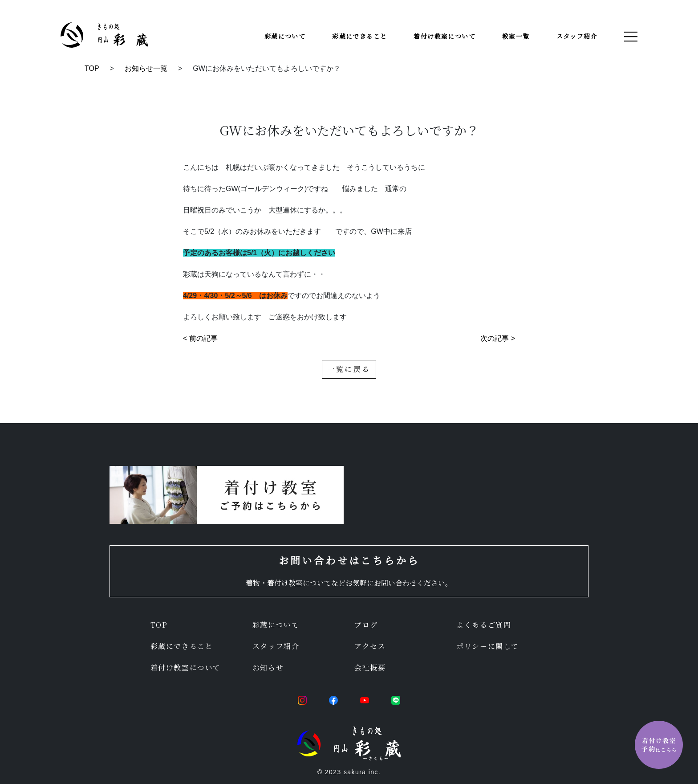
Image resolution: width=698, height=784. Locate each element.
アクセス (370, 646)
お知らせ (268, 668)
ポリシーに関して (488, 646)
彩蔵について (285, 36)
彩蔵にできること (359, 36)
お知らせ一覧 (146, 68)
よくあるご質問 (484, 625)
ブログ (366, 625)
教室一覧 (516, 36)
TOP (92, 68)
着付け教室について (444, 36)
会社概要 (370, 668)
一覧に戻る (349, 369)
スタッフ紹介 (577, 36)
